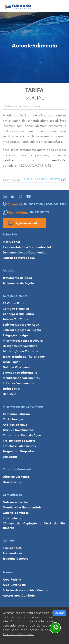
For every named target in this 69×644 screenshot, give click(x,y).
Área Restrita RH (14, 585)
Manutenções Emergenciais (22, 507)
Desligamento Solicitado (20, 346)
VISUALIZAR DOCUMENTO (45, 180)
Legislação (10, 457)
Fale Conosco (12, 548)
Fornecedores (12, 553)
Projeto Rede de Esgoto (19, 441)
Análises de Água (15, 425)
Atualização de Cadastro (20, 351)
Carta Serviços (13, 419)
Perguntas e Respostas (18, 451)
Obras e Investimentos (19, 430)
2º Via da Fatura (15, 303)
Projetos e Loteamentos (19, 446)
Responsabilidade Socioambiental (27, 247)
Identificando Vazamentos (21, 378)
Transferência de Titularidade (24, 357)
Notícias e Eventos (16, 502)
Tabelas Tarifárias (15, 319)
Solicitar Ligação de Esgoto (22, 330)
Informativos (12, 518)
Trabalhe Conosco (16, 559)
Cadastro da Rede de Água (22, 435)
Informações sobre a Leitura (23, 341)
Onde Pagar (11, 362)
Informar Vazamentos (18, 383)
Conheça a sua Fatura (18, 314)
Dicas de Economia (16, 477)
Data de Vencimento (17, 367)
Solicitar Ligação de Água (21, 325)
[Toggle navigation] (62, 6)
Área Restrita (12, 580)
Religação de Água (16, 335)
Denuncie (9, 394)
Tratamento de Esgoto (18, 283)
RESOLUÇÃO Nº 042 (35, 165)
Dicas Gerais (12, 482)
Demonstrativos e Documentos (24, 252)
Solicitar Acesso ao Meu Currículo (27, 590)
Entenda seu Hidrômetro (20, 373)
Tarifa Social (11, 389)
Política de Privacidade (19, 258)
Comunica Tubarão (16, 414)
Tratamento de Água (17, 278)
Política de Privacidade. (19, 634)
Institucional (11, 242)
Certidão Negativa (16, 309)
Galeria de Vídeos (16, 513)
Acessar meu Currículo (19, 596)
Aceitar (60, 613)
